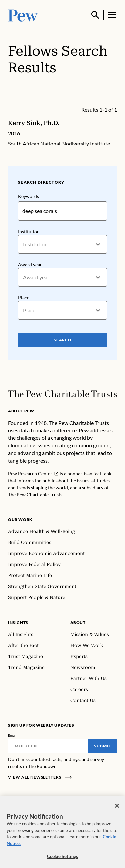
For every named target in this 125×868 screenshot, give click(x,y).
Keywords (28, 196)
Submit (103, 746)
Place (24, 298)
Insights (18, 622)
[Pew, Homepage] (23, 15)
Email (12, 735)
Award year (30, 265)
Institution (29, 232)
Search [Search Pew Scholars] (63, 340)
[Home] (62, 394)
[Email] (48, 746)
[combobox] (23, 245)
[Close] (117, 811)
